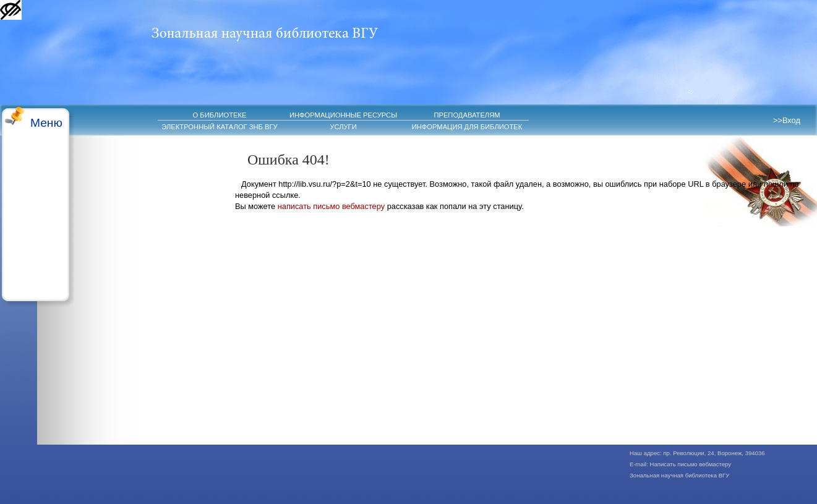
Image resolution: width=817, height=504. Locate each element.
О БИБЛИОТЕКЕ (220, 115)
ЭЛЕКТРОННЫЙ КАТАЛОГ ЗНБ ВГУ (219, 127)
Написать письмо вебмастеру (691, 464)
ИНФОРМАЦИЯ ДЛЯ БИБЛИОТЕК (467, 127)
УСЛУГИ (343, 127)
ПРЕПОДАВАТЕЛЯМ (467, 115)
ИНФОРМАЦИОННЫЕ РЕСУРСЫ (343, 115)
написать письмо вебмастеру (331, 206)
